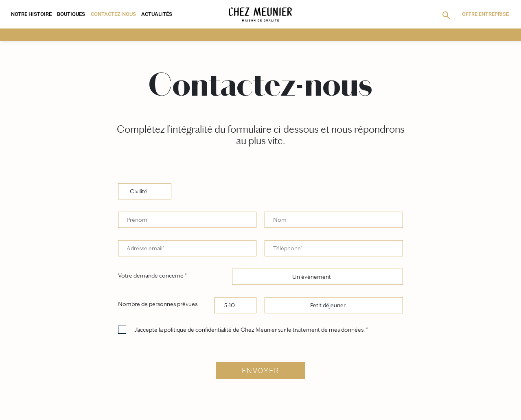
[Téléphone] (334, 248)
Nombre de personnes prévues (158, 304)
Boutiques (71, 14)
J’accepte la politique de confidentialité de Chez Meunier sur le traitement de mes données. (251, 330)
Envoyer (260, 371)
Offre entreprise (485, 14)
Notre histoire (31, 14)
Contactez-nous (113, 14)
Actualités (157, 14)
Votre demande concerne (152, 276)
